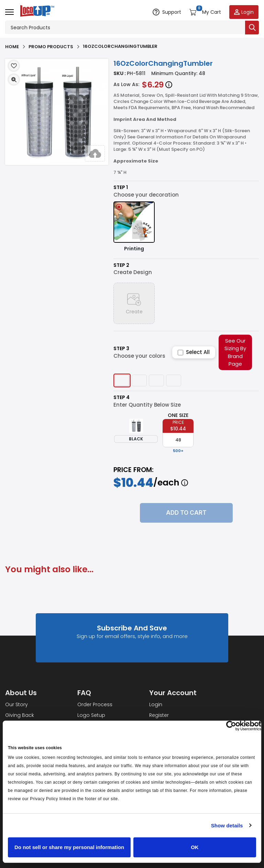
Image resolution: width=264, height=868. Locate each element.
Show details (227, 825)
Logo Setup (91, 715)
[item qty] (178, 440)
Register (159, 715)
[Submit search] (252, 28)
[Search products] (125, 28)
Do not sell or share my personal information (69, 847)
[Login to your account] (244, 12)
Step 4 (122, 398)
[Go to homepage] (36, 12)
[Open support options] (167, 12)
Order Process (95, 704)
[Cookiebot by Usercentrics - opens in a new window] (231, 726)
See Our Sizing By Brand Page (235, 352)
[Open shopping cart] (205, 12)
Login (156, 704)
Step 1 (121, 187)
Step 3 (121, 349)
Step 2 (121, 265)
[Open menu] (9, 12)
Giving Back (20, 715)
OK (195, 847)
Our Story (16, 704)
